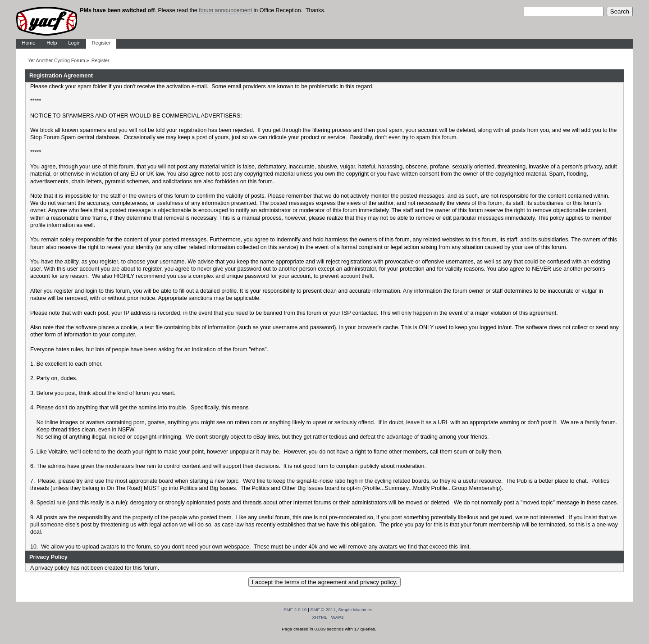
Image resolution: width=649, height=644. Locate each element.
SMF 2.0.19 (295, 610)
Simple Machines (355, 610)
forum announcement (225, 10)
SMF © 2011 (323, 610)
